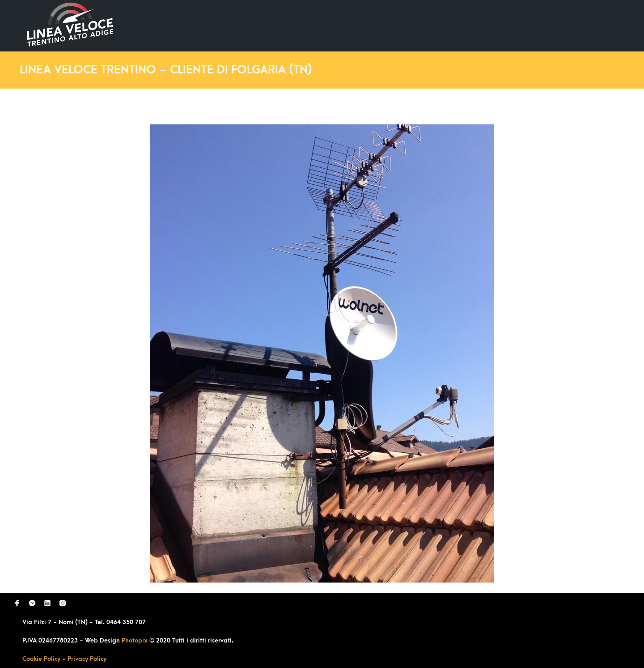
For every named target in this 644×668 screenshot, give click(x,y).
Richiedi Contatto (517, 25)
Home (339, 25)
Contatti (583, 25)
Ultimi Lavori (391, 25)
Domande (450, 25)
